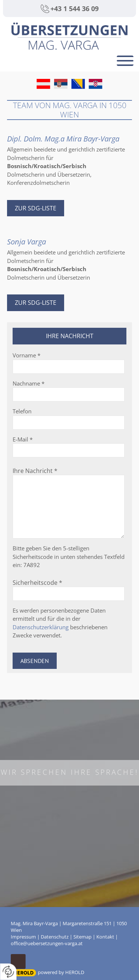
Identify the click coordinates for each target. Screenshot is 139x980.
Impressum (23, 937)
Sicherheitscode (37, 583)
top (18, 961)
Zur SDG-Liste (36, 208)
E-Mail (23, 439)
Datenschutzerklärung (41, 627)
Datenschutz (55, 937)
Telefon (22, 411)
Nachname (29, 383)
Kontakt (105, 937)
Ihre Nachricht (35, 471)
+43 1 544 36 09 (75, 9)
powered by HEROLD (61, 972)
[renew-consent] (8, 972)
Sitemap (82, 937)
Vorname (27, 355)
